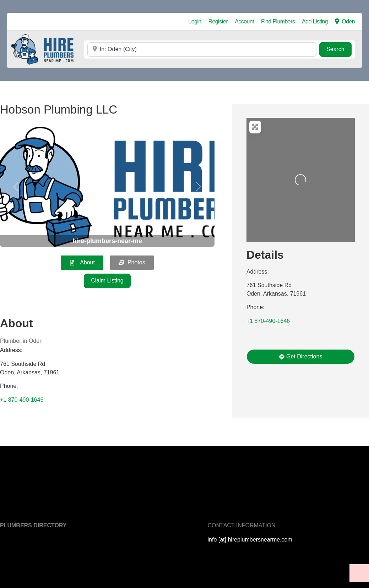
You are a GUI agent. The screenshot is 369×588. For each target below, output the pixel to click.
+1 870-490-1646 (22, 400)
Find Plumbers (278, 21)
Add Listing (315, 21)
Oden (345, 22)
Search (339, 48)
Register (218, 21)
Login (195, 21)
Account (244, 21)
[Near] (202, 49)
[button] (16, 187)
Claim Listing (107, 281)
